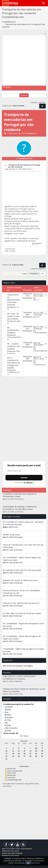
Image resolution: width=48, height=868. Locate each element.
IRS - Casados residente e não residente (14, 346)
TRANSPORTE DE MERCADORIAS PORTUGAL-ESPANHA (13, 300)
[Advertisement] (24, 60)
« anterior (34, 103)
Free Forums (15, 851)
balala (18, 497)
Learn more (35, 863)
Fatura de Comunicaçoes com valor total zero (22, 545)
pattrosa (35, 580)
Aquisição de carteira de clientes (16, 580)
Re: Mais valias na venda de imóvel (17, 613)
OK (28, 863)
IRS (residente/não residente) (13, 330)
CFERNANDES (8, 547)
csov (38, 317)
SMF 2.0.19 (6, 849)
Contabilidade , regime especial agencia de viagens (24, 649)
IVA (8, 309)
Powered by (24, 483)
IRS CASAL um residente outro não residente (13, 316)
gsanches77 (36, 603)
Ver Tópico (24, 736)
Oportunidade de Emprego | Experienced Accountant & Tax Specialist (20, 508)
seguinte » (42, 103)
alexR (31, 509)
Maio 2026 (24, 741)
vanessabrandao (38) (14, 780)
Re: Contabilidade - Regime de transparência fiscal (23, 623)
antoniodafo (18, 525)
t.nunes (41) (11, 778)
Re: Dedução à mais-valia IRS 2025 (17, 570)
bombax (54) (11, 775)
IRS (8, 323)
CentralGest (21, 679)
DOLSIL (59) (11, 769)
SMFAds (5, 851)
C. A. (18, 307)
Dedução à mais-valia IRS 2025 (16, 603)
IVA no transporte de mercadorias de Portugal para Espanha (14, 363)
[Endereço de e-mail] (24, 471)
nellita (18, 321)
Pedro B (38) (11, 773)
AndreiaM (38, 570)
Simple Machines (26, 849)
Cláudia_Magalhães (14, 337)
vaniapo (18, 535)
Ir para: (24, 274)
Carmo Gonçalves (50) (15, 771)
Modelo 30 (7, 535)
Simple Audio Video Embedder (12, 853)
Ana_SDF (16, 593)
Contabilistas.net (25, 159)
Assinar (24, 478)
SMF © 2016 (15, 849)
